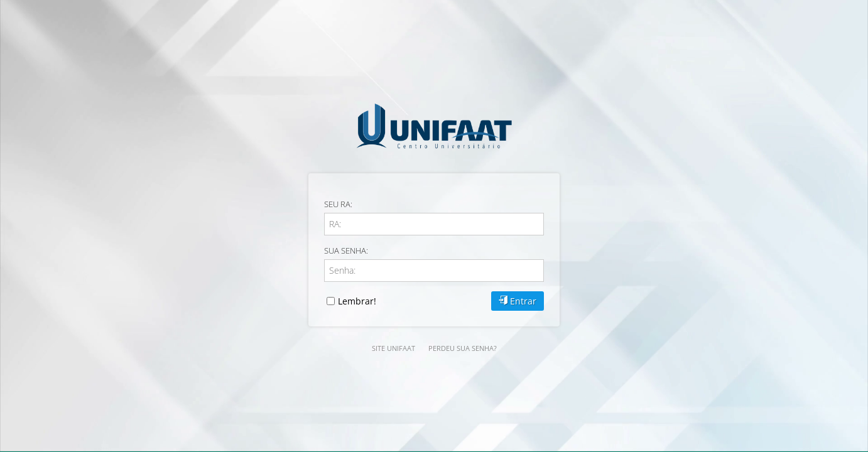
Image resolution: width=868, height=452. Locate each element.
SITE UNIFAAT (393, 348)
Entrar (518, 301)
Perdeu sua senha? (463, 348)
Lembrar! (351, 301)
